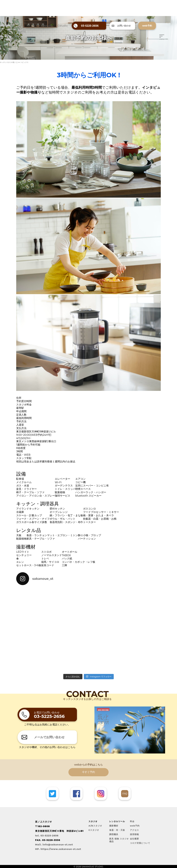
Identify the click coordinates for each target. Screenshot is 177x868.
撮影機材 (114, 826)
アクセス (134, 830)
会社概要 (134, 839)
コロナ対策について (140, 843)
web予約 (135, 826)
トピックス (24, 62)
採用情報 (134, 834)
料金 (132, 821)
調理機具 (114, 834)
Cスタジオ (94, 830)
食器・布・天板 (117, 830)
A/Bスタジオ (95, 826)
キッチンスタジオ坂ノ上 (9, 62)
